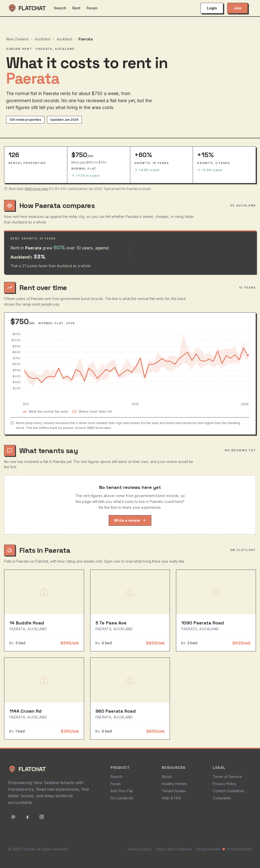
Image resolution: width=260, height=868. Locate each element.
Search (60, 8)
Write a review (130, 520)
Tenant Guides (174, 791)
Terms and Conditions (174, 849)
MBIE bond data (36, 189)
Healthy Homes (174, 784)
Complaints (222, 798)
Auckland (43, 39)
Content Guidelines (229, 791)
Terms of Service (227, 777)
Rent (76, 8)
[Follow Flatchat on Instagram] (42, 817)
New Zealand (17, 39)
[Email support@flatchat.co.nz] (13, 817)
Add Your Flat (122, 791)
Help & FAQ (171, 798)
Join (238, 8)
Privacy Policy (225, 784)
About (167, 777)
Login (212, 8)
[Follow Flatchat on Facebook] (27, 817)
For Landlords (122, 798)
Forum (92, 8)
